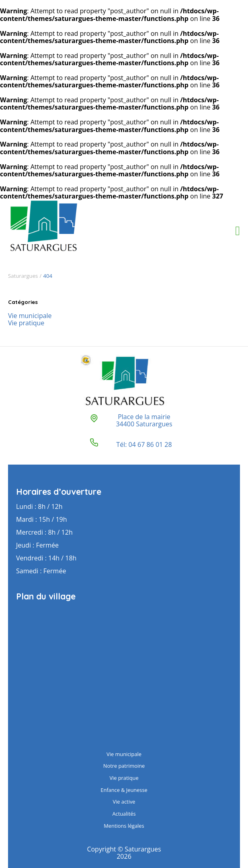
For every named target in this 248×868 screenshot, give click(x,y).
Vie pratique (26, 323)
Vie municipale (30, 316)
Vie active (124, 802)
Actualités (124, 814)
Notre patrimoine (124, 766)
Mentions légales (124, 826)
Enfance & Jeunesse (124, 790)
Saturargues (23, 276)
